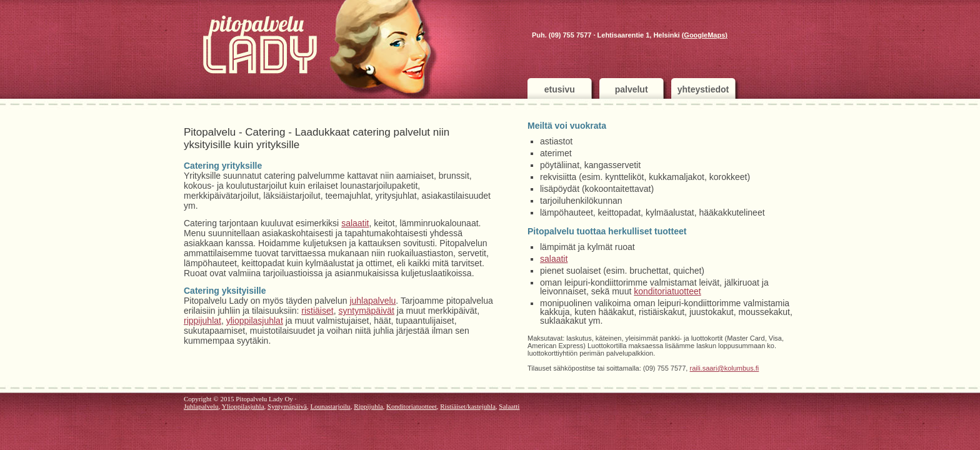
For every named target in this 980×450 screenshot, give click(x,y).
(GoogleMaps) (705, 35)
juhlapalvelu (372, 301)
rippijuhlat (202, 321)
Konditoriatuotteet (412, 406)
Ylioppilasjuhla (243, 406)
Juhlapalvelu (201, 406)
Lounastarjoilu (330, 406)
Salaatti (509, 406)
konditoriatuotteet (667, 291)
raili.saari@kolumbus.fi (724, 368)
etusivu (560, 89)
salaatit (355, 223)
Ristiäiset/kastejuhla (468, 406)
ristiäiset (317, 311)
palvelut (632, 89)
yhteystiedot (703, 89)
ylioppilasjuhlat (255, 321)
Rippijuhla (368, 406)
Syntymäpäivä (287, 406)
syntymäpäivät (366, 311)
